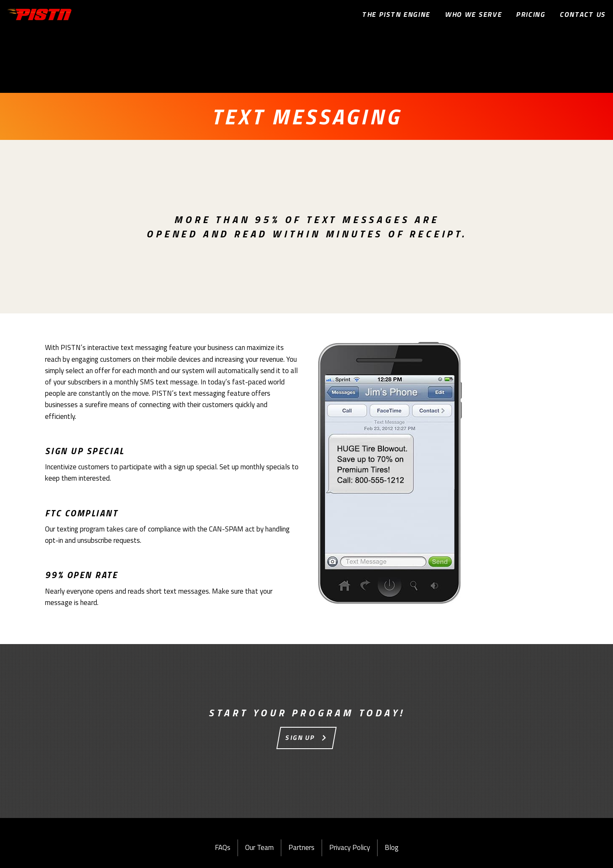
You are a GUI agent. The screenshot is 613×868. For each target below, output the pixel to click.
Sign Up (301, 738)
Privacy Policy (350, 847)
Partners (301, 847)
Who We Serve (474, 14)
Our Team (259, 847)
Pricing (531, 14)
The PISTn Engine (396, 14)
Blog (392, 847)
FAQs (223, 847)
